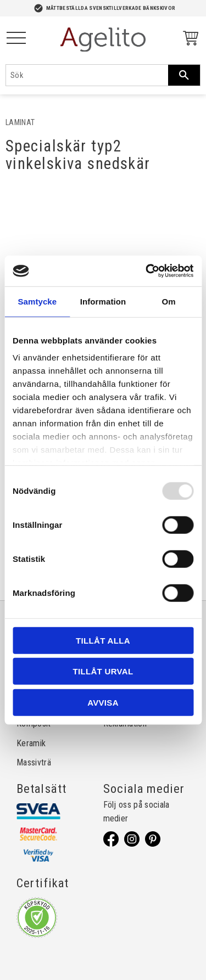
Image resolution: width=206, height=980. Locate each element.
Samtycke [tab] (37, 301)
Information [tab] (103, 301)
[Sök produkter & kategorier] (87, 75)
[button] (16, 39)
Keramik (31, 743)
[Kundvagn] (188, 40)
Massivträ (34, 762)
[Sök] (184, 75)
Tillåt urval (103, 671)
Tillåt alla (103, 640)
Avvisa (103, 702)
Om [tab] (169, 301)
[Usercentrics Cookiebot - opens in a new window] (147, 271)
